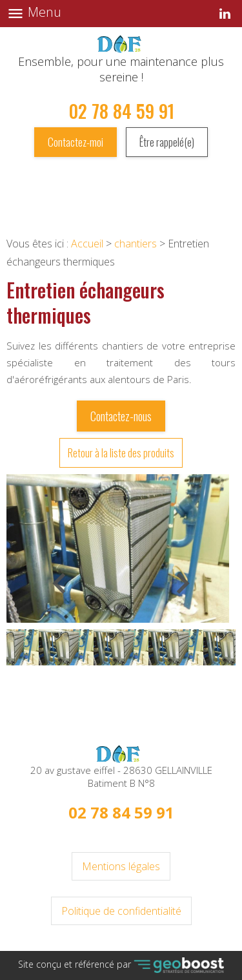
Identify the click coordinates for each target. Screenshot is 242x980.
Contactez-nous (121, 416)
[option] (118, 548)
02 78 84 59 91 (121, 111)
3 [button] (147, 683)
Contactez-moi (76, 142)
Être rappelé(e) (167, 142)
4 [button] (160, 683)
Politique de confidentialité (121, 911)
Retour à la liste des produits (121, 453)
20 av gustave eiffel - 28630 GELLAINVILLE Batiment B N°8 (121, 777)
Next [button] (172, 601)
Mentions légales (121, 866)
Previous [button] (61, 601)
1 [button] (121, 683)
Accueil (87, 244)
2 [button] (134, 683)
